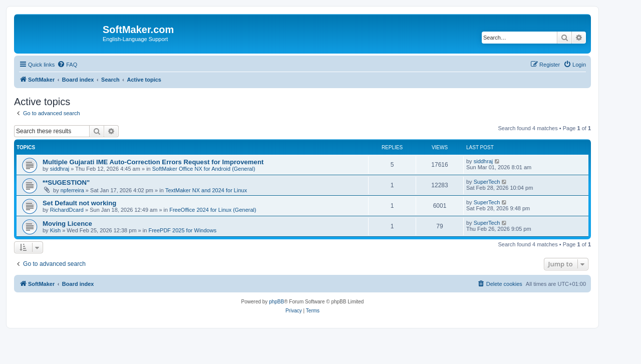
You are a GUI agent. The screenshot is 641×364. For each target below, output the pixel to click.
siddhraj (60, 169)
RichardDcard (67, 210)
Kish (55, 230)
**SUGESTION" (66, 183)
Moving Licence (67, 224)
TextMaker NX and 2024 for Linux (206, 190)
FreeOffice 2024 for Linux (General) (213, 210)
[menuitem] (67, 65)
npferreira (72, 190)
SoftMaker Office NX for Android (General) (204, 169)
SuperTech (487, 182)
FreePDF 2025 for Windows (182, 230)
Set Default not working (79, 203)
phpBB (276, 302)
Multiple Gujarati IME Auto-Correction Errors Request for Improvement (153, 162)
